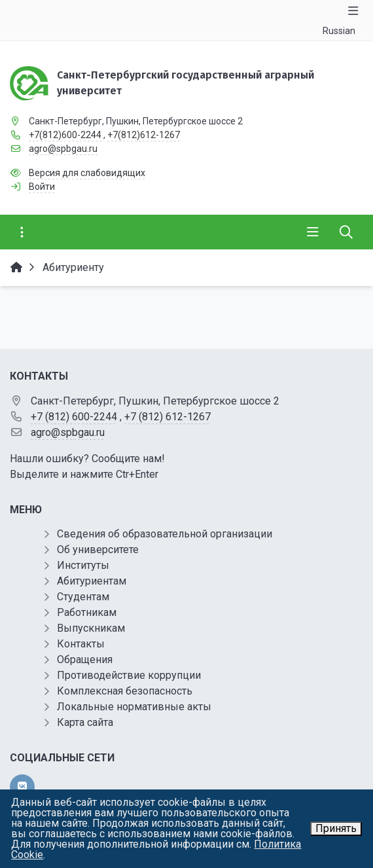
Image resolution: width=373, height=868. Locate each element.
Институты (83, 565)
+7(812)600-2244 (65, 135)
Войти (42, 187)
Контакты (81, 644)
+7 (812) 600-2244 (74, 417)
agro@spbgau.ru (63, 149)
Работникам (87, 612)
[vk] (22, 787)
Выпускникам (91, 628)
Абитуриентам (92, 581)
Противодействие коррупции (129, 675)
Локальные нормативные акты (134, 707)
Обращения (85, 660)
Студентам (83, 597)
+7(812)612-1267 (144, 135)
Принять (336, 828)
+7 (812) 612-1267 (168, 417)
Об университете (98, 550)
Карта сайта (85, 722)
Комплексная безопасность (125, 691)
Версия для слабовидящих (87, 173)
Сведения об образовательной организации (165, 534)
